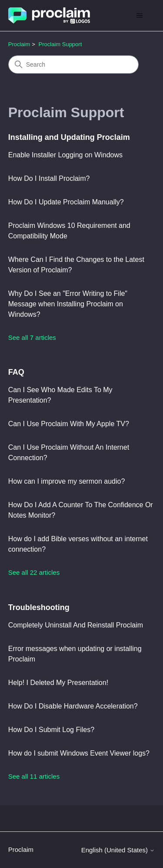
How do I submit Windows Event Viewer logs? (79, 753)
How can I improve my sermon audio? (67, 481)
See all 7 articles (32, 337)
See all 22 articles (34, 572)
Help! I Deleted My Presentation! (58, 683)
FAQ (16, 372)
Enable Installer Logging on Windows (65, 155)
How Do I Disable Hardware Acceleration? (73, 706)
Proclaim (19, 44)
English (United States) (118, 850)
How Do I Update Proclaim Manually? (66, 202)
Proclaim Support (60, 44)
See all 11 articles (34, 776)
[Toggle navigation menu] (139, 16)
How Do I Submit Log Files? (51, 730)
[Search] (73, 64)
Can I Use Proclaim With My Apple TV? (69, 424)
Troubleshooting (39, 607)
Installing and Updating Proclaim (69, 137)
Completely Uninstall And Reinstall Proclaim (76, 625)
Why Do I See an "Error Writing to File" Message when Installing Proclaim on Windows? (68, 304)
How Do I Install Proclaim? (49, 178)
